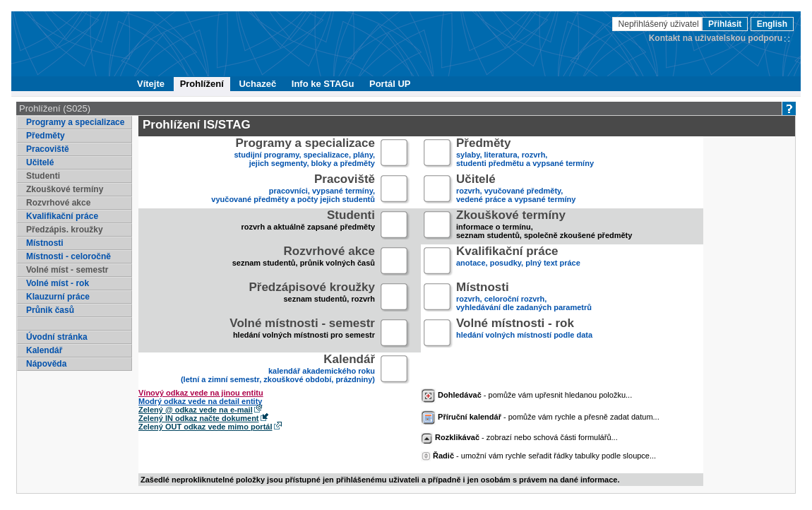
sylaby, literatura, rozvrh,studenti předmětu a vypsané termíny (525, 154)
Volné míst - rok (58, 283)
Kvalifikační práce (62, 216)
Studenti (43, 176)
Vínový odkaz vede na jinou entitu (201, 393)
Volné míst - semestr (67, 270)
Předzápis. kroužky (65, 230)
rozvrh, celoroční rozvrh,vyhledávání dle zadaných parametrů (524, 298)
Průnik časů (50, 310)
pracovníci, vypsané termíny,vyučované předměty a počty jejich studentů (293, 190)
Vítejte (151, 84)
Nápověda (46, 364)
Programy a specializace (75, 122)
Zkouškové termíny (65, 189)
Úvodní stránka (57, 337)
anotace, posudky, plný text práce (518, 262)
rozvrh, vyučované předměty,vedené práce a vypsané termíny (516, 190)
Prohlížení (202, 84)
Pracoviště (48, 149)
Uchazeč (257, 84)
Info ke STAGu (323, 84)
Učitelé (40, 162)
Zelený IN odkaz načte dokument (199, 418)
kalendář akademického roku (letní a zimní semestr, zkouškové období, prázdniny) (278, 370)
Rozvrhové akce (58, 203)
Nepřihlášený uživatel (660, 24)
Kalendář (44, 350)
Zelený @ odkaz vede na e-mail (196, 410)
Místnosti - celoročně (68, 256)
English (772, 24)
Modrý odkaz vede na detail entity (200, 401)
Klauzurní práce (58, 297)
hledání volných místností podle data (524, 334)
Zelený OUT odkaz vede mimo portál (205, 427)
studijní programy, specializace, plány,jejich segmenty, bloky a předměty (305, 154)
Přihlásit (725, 24)
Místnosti (45, 243)
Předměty (46, 136)
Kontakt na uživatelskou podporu (716, 38)
